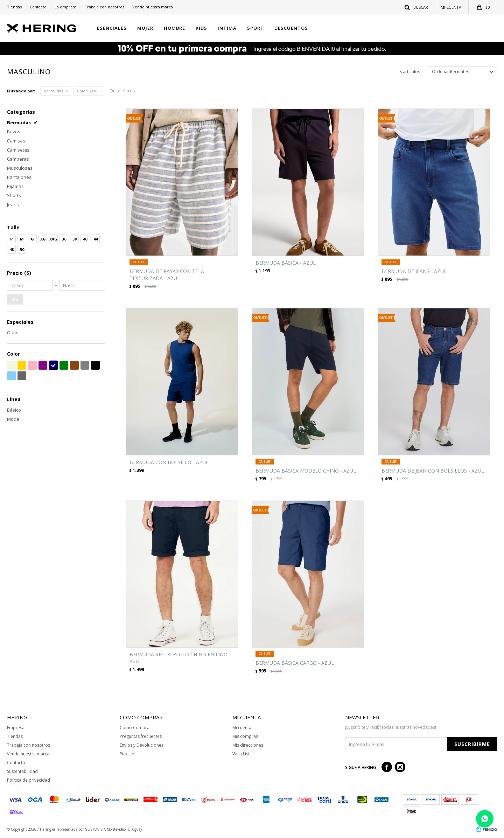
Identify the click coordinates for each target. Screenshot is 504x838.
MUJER (145, 28)
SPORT (255, 28)
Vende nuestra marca (153, 7)
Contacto (38, 7)
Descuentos (291, 28)
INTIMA (227, 28)
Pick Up (127, 754)
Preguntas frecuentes (141, 736)
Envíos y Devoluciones (142, 745)
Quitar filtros (122, 91)
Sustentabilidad (22, 771)
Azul (87, 91)
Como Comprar (135, 728)
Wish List (241, 754)
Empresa (16, 728)
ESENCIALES (112, 28)
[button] (417, 7)
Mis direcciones (248, 745)
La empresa (66, 7)
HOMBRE (174, 28)
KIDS (201, 28)
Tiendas (14, 7)
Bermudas (53, 91)
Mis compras (245, 736)
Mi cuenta (242, 728)
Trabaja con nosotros (104, 7)
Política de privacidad (29, 780)
